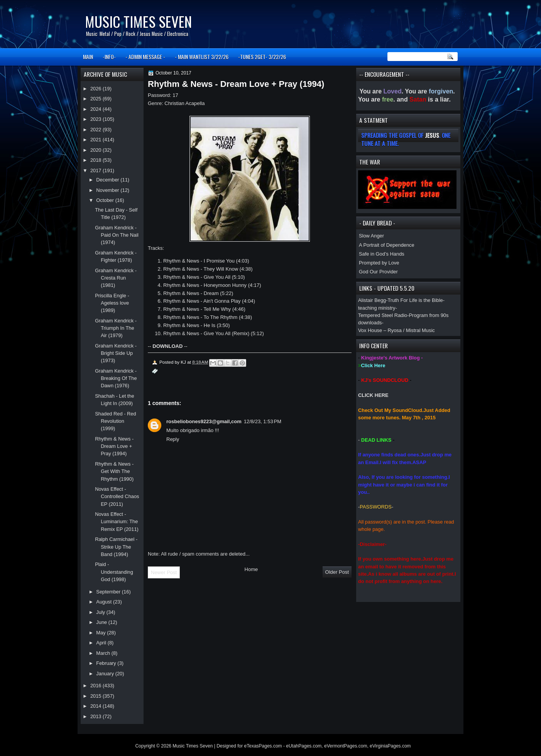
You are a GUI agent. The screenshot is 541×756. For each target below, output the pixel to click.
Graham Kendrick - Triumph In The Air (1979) (116, 328)
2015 (96, 696)
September (109, 592)
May (101, 633)
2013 (96, 716)
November (108, 190)
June (102, 622)
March (104, 653)
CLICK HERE (373, 395)
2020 (96, 150)
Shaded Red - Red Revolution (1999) (116, 421)
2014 (96, 706)
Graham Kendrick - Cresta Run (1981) (116, 278)
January (106, 674)
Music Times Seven (138, 21)
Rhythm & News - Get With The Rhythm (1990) (114, 471)
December (108, 180)
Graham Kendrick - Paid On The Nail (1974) (117, 235)
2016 (96, 686)
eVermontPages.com (346, 746)
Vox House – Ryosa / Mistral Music (396, 330)
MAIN (88, 57)
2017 (96, 170)
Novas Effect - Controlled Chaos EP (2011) (117, 497)
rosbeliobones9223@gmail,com (204, 421)
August (105, 602)
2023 (96, 119)
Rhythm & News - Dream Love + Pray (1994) (114, 446)
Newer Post (164, 572)
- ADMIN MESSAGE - (145, 57)
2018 (96, 160)
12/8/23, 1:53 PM (263, 421)
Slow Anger (371, 236)
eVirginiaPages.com (390, 746)
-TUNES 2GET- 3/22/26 (262, 57)
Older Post (337, 572)
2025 (96, 99)
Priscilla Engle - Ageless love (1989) (112, 303)
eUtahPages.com (304, 746)
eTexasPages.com (263, 746)
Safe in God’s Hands (382, 254)
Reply (173, 439)
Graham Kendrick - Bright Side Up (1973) (116, 353)
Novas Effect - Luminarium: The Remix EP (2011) (117, 522)
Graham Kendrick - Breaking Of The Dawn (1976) (116, 378)
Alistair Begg (372, 300)
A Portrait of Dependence (387, 245)
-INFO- (109, 57)
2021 (96, 140)
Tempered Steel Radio (383, 315)
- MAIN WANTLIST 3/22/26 (202, 57)
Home (251, 569)
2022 (96, 130)
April (102, 643)
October (106, 200)
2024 (96, 109)
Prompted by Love (379, 263)
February (107, 663)
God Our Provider (378, 272)
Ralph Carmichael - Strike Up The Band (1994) (116, 547)
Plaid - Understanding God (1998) (114, 572)
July (101, 612)
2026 (96, 89)
